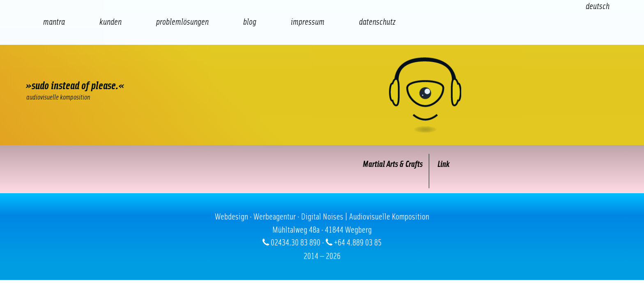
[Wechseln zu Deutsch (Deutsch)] (598, 6)
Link (440, 164)
